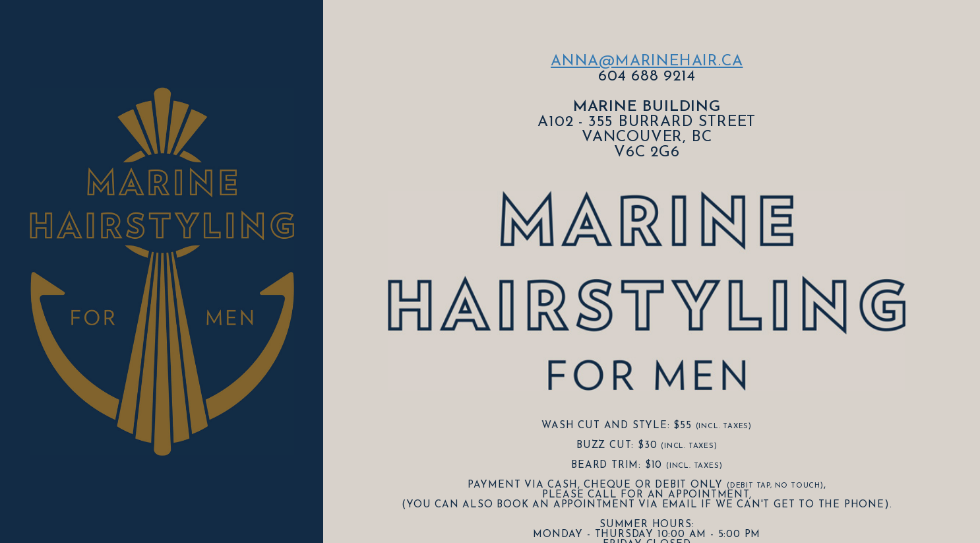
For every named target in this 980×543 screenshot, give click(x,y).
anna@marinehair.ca (647, 62)
